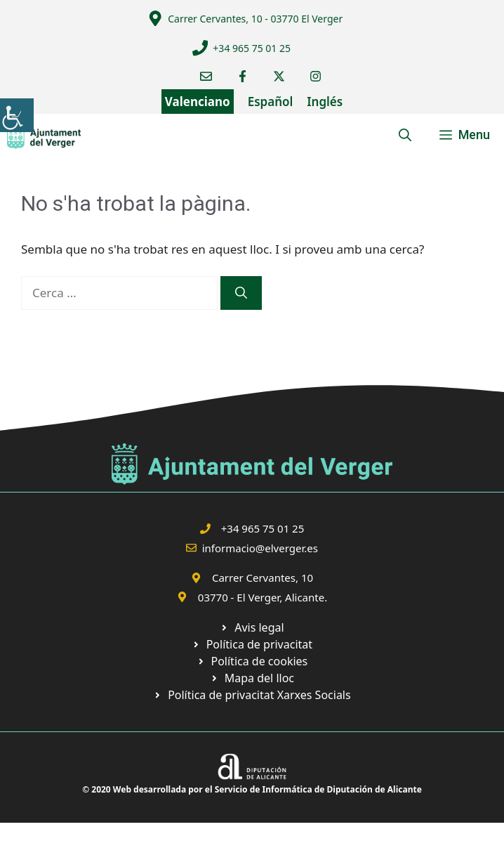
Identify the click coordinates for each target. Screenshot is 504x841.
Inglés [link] (325, 102)
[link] (17, 115)
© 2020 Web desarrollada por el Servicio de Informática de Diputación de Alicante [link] (252, 789)
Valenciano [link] (198, 102)
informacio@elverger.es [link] (260, 548)
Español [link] (271, 102)
